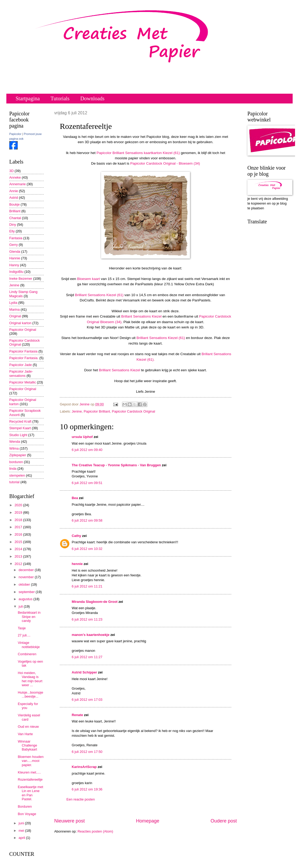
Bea (75, 498)
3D (11, 171)
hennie (77, 564)
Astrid (14, 198)
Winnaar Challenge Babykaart (27, 745)
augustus (26, 599)
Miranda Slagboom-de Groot (95, 602)
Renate (77, 715)
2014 (19, 549)
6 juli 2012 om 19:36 (87, 789)
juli (21, 606)
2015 (19, 542)
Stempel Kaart (20, 428)
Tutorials (60, 98)
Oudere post (224, 821)
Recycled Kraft (20, 421)
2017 (19, 527)
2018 (19, 520)
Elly (12, 231)
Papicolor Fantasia (23, 351)
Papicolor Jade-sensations (21, 373)
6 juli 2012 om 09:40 (87, 450)
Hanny (14, 265)
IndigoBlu (16, 272)
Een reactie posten (81, 799)
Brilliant (15, 211)
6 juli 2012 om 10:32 (87, 549)
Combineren (27, 654)
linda (13, 469)
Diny (13, 225)
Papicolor (15, 134)
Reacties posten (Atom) (95, 831)
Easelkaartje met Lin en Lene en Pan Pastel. (30, 793)
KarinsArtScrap (84, 767)
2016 (19, 534)
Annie (14, 191)
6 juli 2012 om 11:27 (87, 657)
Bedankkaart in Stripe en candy (29, 617)
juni (22, 823)
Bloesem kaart (88, 279)
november (27, 577)
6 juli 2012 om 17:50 (87, 752)
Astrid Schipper (84, 672)
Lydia (13, 303)
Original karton (20, 323)
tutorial (14, 482)
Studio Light (18, 435)
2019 (19, 512)
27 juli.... (24, 635)
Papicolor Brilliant (97, 411)
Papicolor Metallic (23, 382)
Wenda (15, 442)
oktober (25, 584)
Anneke (15, 177)
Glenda (15, 252)
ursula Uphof (82, 437)
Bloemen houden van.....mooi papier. (31, 761)
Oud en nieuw (28, 727)
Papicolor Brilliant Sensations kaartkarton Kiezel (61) (138, 153)
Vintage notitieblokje (29, 645)
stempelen (17, 475)
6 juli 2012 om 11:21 (87, 586)
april (22, 838)
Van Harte (25, 734)
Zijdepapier (18, 455)
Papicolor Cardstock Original (133, 411)
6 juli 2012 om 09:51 (87, 483)
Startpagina (28, 98)
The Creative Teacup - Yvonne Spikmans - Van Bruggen (116, 465)
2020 (19, 505)
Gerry (13, 245)
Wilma (14, 448)
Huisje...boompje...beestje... (30, 694)
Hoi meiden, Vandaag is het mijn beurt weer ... (30, 679)
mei (22, 831)
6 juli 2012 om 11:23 (87, 619)
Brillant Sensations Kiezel (141, 316)
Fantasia (16, 238)
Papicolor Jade (21, 365)
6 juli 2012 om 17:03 (87, 700)
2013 (19, 556)
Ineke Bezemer (21, 279)
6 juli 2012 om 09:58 (87, 520)
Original (15, 316)
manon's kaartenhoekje (91, 635)
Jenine (77, 411)
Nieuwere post (69, 821)
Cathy (76, 536)
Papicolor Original (23, 330)
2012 (19, 564)
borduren (16, 462)
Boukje (14, 204)
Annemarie (17, 184)
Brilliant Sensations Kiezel (120, 370)
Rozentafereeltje (30, 779)
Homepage (148, 821)
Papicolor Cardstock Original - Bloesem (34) (165, 163)
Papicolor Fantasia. (24, 358)
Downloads (92, 98)
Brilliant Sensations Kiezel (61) (99, 295)
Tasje (22, 628)
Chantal (15, 218)
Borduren (25, 806)
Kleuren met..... (29, 772)
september (27, 592)
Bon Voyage (27, 814)
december (27, 570)
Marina (14, 309)
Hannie (15, 258)
